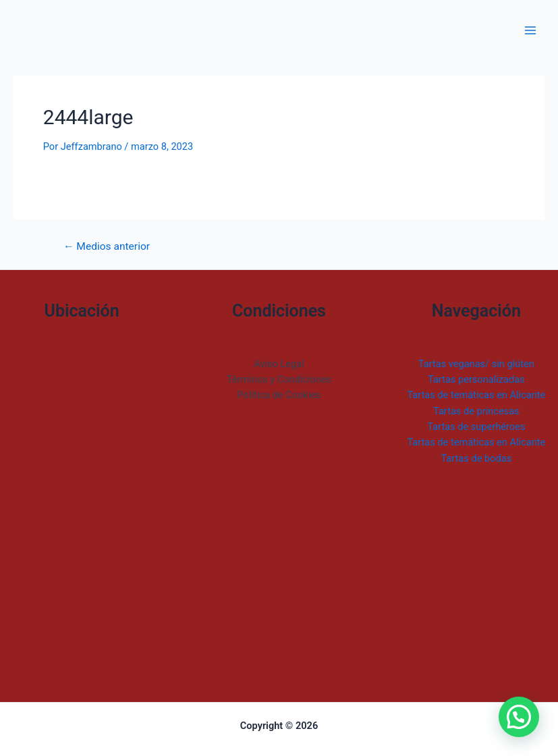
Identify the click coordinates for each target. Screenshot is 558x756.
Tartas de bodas (476, 458)
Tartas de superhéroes (476, 427)
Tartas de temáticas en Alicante (476, 395)
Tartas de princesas (476, 411)
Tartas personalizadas (476, 379)
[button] (519, 717)
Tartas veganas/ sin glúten (476, 364)
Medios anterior (107, 247)
